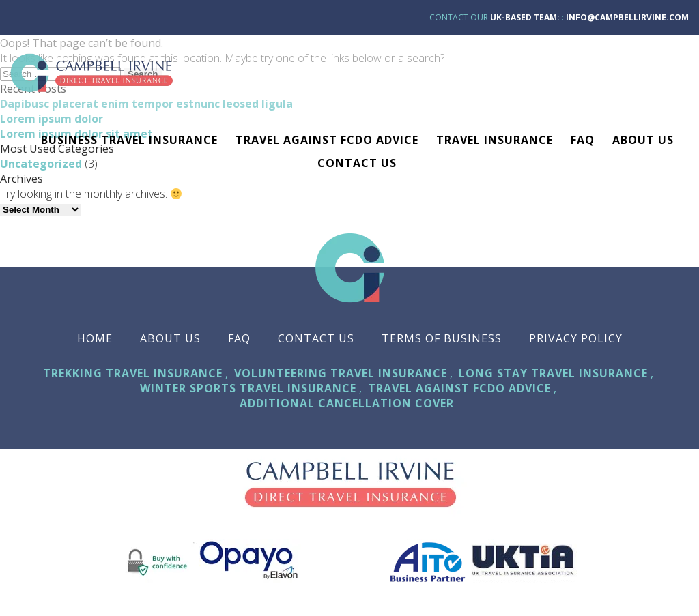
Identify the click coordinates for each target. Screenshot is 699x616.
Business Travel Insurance (129, 140)
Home (95, 338)
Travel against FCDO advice (327, 140)
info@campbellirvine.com (627, 17)
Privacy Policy (576, 338)
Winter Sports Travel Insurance (248, 388)
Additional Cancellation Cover (347, 403)
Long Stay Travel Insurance (553, 373)
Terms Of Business (442, 338)
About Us (643, 140)
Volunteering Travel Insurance (341, 373)
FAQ (583, 140)
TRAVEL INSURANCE (495, 140)
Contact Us (357, 163)
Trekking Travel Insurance (133, 373)
